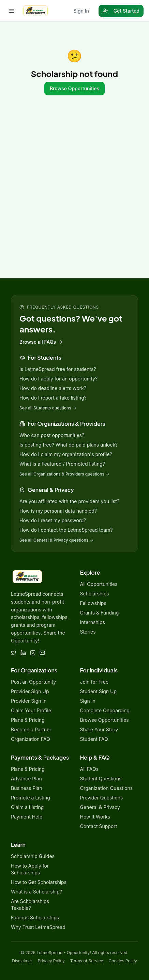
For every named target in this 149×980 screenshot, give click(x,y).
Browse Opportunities (74, 88)
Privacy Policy (51, 961)
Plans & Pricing (28, 720)
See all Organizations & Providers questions (65, 474)
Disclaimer (22, 961)
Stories (88, 632)
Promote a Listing (31, 798)
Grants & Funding (100, 613)
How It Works (95, 817)
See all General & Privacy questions (57, 540)
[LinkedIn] (23, 653)
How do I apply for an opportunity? (58, 379)
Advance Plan (26, 779)
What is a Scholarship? (36, 892)
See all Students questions (48, 408)
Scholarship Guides (33, 856)
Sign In (81, 11)
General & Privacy (100, 807)
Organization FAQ (31, 739)
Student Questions (101, 779)
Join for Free (94, 682)
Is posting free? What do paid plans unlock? (69, 445)
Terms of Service (87, 961)
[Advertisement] (74, 200)
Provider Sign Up (30, 691)
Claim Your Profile (31, 710)
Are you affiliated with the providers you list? (69, 501)
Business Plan (27, 788)
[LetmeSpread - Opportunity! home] (35, 11)
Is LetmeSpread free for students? (58, 369)
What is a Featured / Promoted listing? (62, 464)
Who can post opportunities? (52, 435)
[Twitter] (14, 653)
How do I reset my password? (53, 520)
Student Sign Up (99, 691)
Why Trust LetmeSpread (38, 927)
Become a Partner (31, 729)
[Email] (42, 653)
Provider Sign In (29, 701)
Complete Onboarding (105, 710)
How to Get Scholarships (39, 882)
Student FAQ (94, 739)
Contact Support (99, 826)
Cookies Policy (123, 961)
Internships (93, 622)
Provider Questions (102, 798)
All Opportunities (99, 584)
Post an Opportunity (33, 682)
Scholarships (95, 594)
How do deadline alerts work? (53, 388)
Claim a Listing (27, 807)
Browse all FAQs (41, 342)
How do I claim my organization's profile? (66, 454)
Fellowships (93, 603)
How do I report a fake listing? (53, 398)
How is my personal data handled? (58, 511)
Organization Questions (107, 788)
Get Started (121, 11)
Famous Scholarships (35, 917)
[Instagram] (33, 653)
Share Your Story (99, 729)
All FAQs (90, 769)
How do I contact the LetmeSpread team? (66, 530)
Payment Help (27, 817)
